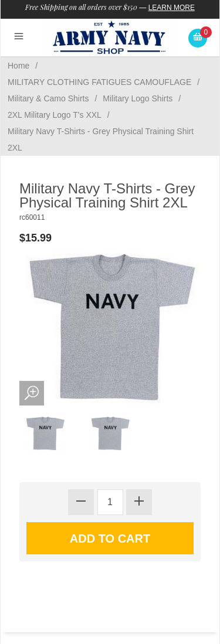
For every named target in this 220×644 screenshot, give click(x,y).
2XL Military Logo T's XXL (55, 115)
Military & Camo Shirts (48, 98)
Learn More (172, 8)
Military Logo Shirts (138, 98)
